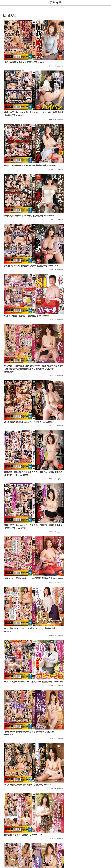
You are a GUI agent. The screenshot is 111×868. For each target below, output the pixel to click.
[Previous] (3, 864)
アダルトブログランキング (49, 666)
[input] (55, 677)
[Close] (12, 866)
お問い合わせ (47, 854)
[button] (70, 677)
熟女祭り (42, 657)
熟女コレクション (46, 650)
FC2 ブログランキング (48, 670)
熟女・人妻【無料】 (47, 653)
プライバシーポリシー (61, 854)
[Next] (8, 864)
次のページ (56, 588)
